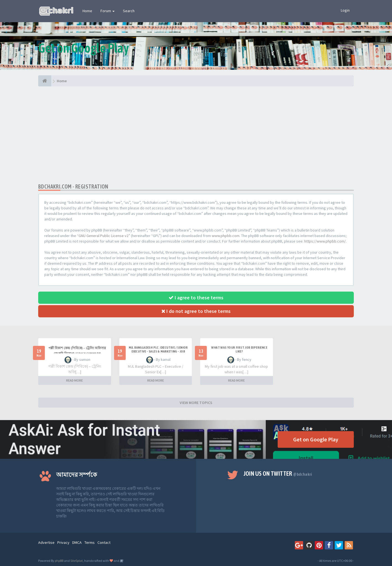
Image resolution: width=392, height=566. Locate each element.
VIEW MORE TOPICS (196, 403)
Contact (104, 542)
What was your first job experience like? (239, 349)
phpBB (59, 561)
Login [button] (345, 10)
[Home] (45, 81)
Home (87, 11)
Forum (108, 11)
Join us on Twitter (278, 474)
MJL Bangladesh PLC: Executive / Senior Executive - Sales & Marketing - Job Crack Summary (158, 351)
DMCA (77, 542)
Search (129, 11)
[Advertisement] (196, 135)
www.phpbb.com (226, 236)
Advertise (46, 542)
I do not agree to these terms (196, 311)
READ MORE (74, 380)
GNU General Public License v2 (104, 236)
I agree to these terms (196, 298)
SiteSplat (77, 561)
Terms (90, 542)
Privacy (63, 542)
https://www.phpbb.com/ (325, 241)
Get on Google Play (316, 439)
